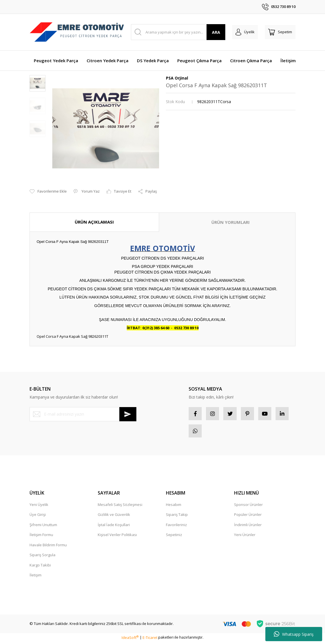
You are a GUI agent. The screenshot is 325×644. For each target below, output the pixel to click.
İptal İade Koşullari (114, 527)
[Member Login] (245, 32)
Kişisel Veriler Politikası (117, 537)
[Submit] (128, 414)
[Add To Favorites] (48, 191)
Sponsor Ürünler (248, 507)
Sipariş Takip (177, 517)
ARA (216, 32)
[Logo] (77, 32)
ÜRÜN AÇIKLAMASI (94, 222)
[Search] (178, 32)
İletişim (36, 577)
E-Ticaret (150, 639)
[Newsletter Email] (83, 414)
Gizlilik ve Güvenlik (114, 517)
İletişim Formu (41, 537)
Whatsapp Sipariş (294, 634)
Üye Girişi (38, 517)
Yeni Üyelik (39, 507)
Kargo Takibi (40, 567)
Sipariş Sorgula (42, 557)
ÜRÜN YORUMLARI (231, 222)
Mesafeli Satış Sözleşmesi (120, 507)
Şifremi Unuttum (43, 527)
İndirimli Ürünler (248, 527)
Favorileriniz (176, 527)
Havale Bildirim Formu (48, 547)
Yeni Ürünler (245, 537)
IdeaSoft (130, 639)
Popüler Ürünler (248, 517)
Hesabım (174, 507)
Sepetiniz (174, 537)
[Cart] (280, 32)
